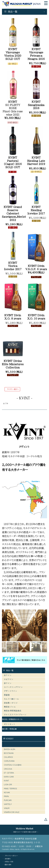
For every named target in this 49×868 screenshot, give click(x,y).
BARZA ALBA (10, 749)
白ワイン (8, 675)
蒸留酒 (7, 695)
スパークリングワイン (13, 687)
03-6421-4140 (9, 846)
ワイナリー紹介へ (13, 389)
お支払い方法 (9, 862)
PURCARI (8, 800)
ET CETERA (9, 773)
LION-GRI (8, 784)
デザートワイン (10, 691)
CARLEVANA (9, 761)
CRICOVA (8, 769)
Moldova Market (24, 829)
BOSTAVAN (9, 753)
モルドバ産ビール (12, 699)
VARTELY (8, 804)
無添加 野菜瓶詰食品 (13, 711)
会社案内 (8, 859)
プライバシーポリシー (11, 856)
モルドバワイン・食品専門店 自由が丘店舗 (19, 839)
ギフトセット (10, 724)
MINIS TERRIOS (11, 788)
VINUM (7, 808)
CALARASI (8, 757)
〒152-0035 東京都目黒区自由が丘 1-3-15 (21, 842)
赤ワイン (8, 683)
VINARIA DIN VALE (12, 812)
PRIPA (6, 796)
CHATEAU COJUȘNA (13, 765)
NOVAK (7, 792)
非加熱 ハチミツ (11, 703)
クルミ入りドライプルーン (15, 715)
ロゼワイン (9, 679)
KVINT (6, 781)
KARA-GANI (9, 777)
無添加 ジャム (10, 707)
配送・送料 (8, 865)
